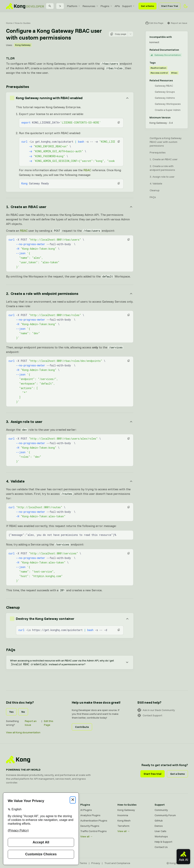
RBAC (87, 170)
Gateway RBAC (164, 86)
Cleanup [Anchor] (13, 607)
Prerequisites (158, 152)
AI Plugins (86, 810)
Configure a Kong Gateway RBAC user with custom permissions (166, 142)
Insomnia (123, 815)
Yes (11, 712)
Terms (83, 863)
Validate (157, 183)
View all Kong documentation (23, 732)
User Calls (160, 831)
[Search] (50, 6)
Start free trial (153, 774)
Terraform (123, 826)
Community (161, 810)
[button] (119, 122)
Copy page (118, 34)
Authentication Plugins (94, 821)
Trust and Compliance (117, 863)
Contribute (82, 727)
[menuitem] (74, 6)
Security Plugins (90, 826)
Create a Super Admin (168, 110)
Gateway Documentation (166, 55)
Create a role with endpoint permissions (162, 168)
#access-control (159, 73)
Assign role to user (163, 177)
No (23, 712)
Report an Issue (31, 723)
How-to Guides (23, 23)
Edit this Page (49, 723)
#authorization (158, 68)
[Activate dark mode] (186, 6)
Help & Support (163, 842)
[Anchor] (70, 207)
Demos (159, 826)
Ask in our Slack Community (156, 710)
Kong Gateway (23, 45)
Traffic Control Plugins (93, 831)
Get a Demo (147, 6)
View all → (86, 836)
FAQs (153, 197)
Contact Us (161, 847)
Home (9, 23)
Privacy (96, 863)
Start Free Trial (170, 6)
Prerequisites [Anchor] (17, 87)
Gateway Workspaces (168, 104)
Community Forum (165, 815)
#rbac (174, 73)
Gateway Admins (165, 98)
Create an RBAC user (165, 159)
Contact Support (150, 715)
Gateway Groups (165, 92)
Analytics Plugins (90, 815)
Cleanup (155, 190)
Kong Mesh (124, 821)
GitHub (159, 821)
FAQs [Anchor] (11, 650)
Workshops (161, 836)
